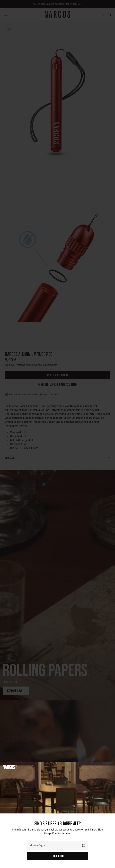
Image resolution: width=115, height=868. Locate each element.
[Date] (57, 845)
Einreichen (58, 856)
